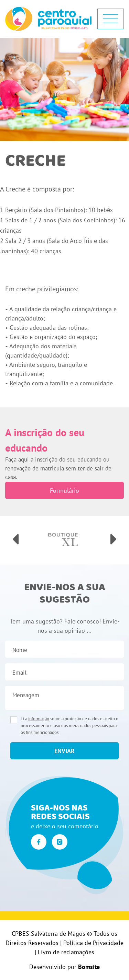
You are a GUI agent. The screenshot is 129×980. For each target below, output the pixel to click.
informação (39, 719)
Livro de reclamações (66, 952)
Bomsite (89, 967)
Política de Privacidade (93, 943)
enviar (64, 751)
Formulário (64, 491)
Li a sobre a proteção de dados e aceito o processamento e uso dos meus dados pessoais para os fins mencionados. (69, 726)
